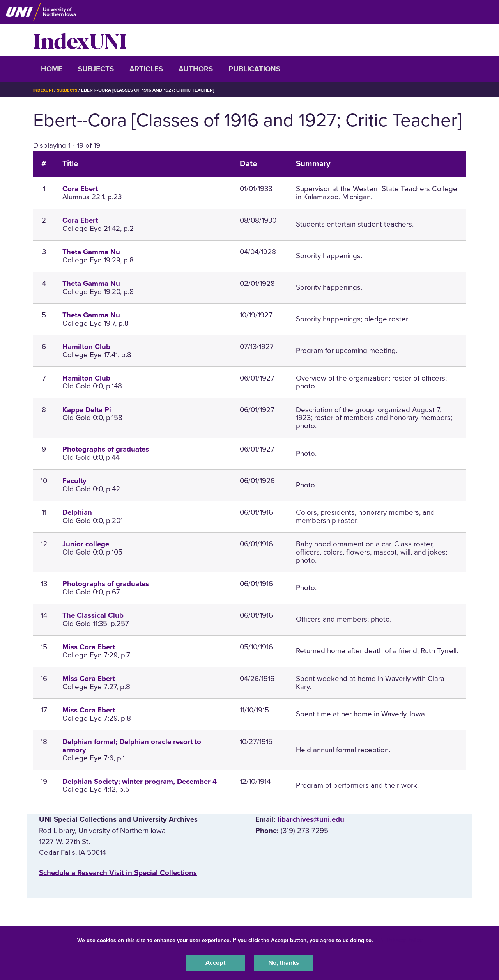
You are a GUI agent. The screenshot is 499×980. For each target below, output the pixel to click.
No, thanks (283, 962)
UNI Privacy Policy (399, 938)
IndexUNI (80, 40)
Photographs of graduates (106, 449)
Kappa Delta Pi (87, 410)
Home (52, 69)
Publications (254, 69)
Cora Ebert (80, 189)
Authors (196, 69)
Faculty (74, 481)
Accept (216, 962)
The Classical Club (93, 615)
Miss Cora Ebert (89, 647)
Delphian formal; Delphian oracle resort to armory (132, 746)
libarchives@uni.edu (311, 819)
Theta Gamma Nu (91, 252)
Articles (146, 69)
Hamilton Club (86, 347)
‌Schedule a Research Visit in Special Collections (118, 873)
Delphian (77, 512)
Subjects (96, 69)
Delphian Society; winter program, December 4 (140, 782)
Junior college (86, 544)
